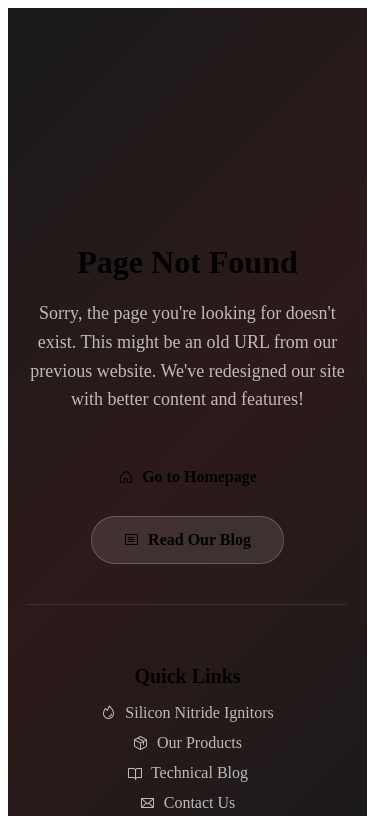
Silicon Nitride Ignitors (187, 712)
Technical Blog (187, 772)
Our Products (187, 742)
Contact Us (188, 802)
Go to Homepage (187, 476)
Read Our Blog (187, 539)
